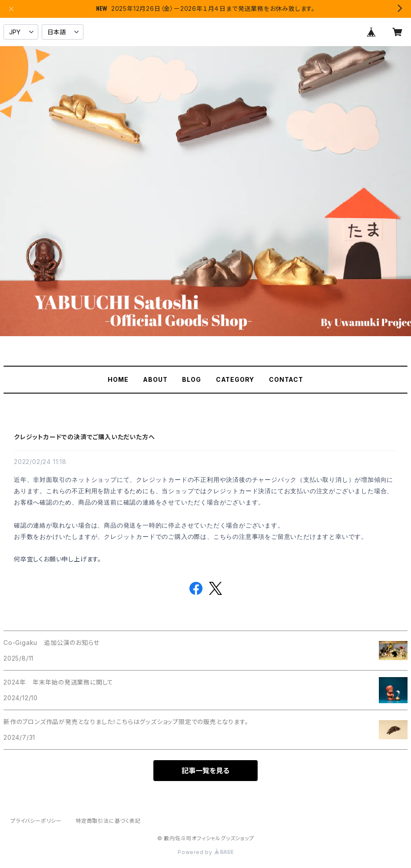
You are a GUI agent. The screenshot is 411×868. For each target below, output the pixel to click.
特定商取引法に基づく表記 (108, 821)
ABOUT (155, 379)
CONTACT (286, 379)
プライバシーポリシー (36, 821)
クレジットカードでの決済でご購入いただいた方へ (84, 437)
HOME (118, 379)
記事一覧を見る (205, 771)
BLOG (191, 379)
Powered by (205, 852)
